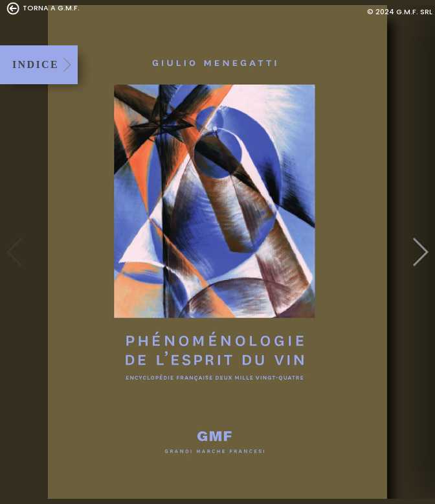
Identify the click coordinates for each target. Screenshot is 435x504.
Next (420, 252)
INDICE (36, 64)
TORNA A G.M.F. (43, 8)
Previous (15, 252)
